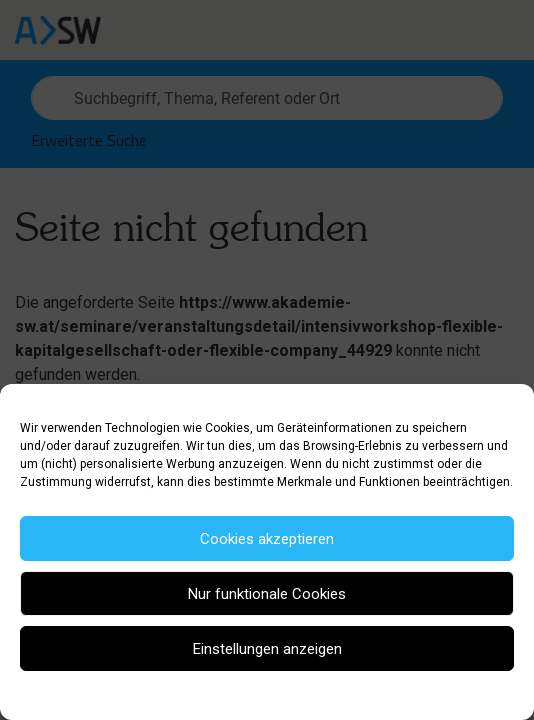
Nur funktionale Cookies (267, 594)
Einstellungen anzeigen (267, 649)
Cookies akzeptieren (267, 539)
